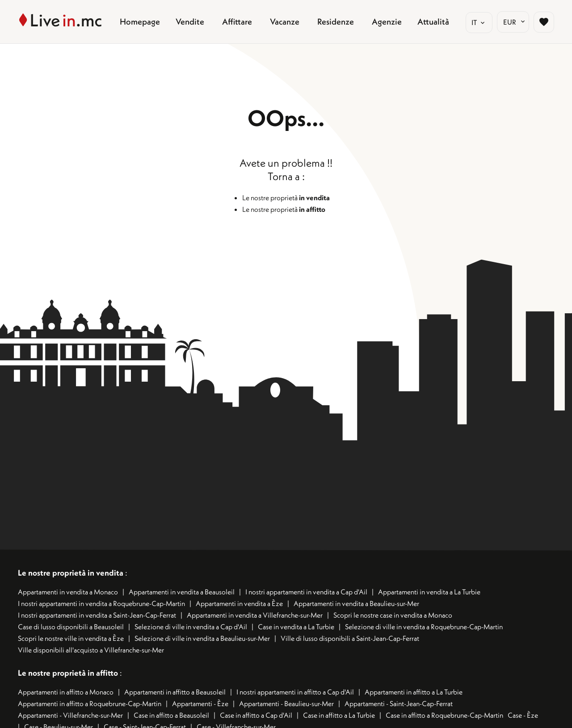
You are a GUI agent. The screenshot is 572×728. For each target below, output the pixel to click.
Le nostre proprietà (286, 198)
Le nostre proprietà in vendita (71, 573)
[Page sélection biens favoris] (544, 22)
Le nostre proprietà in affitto (69, 673)
